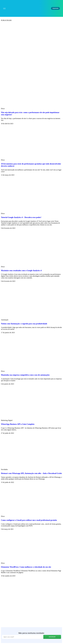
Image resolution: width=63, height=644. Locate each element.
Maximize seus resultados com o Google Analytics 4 (21, 270)
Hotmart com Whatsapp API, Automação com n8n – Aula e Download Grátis (31, 473)
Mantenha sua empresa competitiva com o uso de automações (25, 375)
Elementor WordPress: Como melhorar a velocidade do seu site (26, 567)
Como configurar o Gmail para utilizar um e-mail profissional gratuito (29, 520)
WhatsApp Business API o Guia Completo (18, 424)
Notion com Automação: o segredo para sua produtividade (24, 324)
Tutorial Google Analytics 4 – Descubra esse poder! (21, 217)
